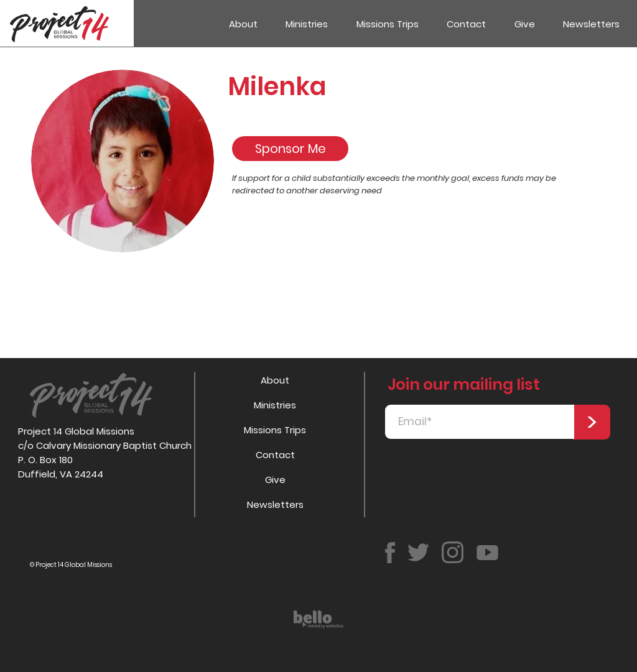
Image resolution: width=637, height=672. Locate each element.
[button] (307, 24)
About (275, 380)
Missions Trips (275, 430)
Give (275, 480)
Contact (275, 455)
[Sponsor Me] (290, 149)
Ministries (275, 405)
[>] (592, 422)
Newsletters (275, 504)
